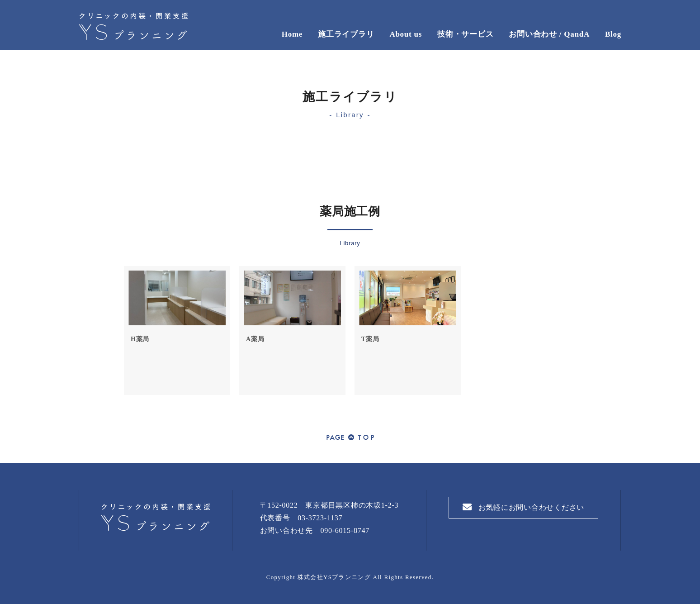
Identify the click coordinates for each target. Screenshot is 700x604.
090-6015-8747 (345, 530)
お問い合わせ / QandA (549, 34)
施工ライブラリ (346, 34)
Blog (613, 34)
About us (406, 34)
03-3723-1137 (320, 518)
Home (292, 34)
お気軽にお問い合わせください (524, 507)
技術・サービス (465, 34)
